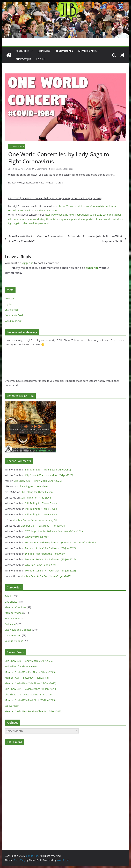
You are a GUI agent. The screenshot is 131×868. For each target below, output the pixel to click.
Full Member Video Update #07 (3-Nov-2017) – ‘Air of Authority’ (61, 542)
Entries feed (12, 310)
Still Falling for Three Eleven (33, 486)
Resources (23, 51)
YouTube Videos (17, 146)
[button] (31, 51)
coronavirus (57, 169)
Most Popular (12, 618)
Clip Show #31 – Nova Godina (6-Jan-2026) (29, 694)
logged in (28, 263)
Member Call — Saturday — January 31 (35, 520)
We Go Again (12, 706)
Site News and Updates (18, 630)
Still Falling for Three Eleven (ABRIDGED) (48, 470)
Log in (8, 304)
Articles (9, 596)
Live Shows (11, 602)
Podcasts (10, 624)
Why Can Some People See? (41, 565)
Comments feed (14, 315)
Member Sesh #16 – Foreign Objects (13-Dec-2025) (34, 711)
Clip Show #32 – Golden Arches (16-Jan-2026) (30, 689)
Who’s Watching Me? (37, 537)
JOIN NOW (44, 51)
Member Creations (15, 607)
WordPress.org (13, 321)
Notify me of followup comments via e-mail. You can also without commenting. (57, 270)
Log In (40, 59)
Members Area (87, 51)
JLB (12, 169)
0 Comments (40, 169)
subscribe (92, 268)
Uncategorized (13, 635)
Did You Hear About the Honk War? (45, 554)
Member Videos (14, 613)
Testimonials (64, 51)
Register (9, 298)
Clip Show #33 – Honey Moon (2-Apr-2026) (49, 475)
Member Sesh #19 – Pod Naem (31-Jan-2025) (50, 548)
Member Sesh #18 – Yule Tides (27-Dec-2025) (30, 683)
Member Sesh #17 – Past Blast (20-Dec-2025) (30, 700)
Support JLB (23, 59)
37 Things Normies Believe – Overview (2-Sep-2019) (54, 531)
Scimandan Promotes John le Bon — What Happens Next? (97, 239)
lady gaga (69, 169)
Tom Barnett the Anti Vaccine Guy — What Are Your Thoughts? (34, 239)
